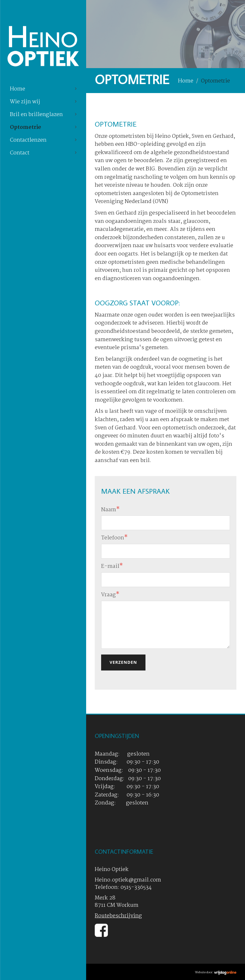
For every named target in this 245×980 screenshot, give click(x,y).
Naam (110, 510)
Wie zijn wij (25, 102)
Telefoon (114, 538)
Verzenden (123, 662)
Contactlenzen (28, 140)
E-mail (112, 566)
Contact (20, 153)
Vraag (110, 595)
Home (18, 89)
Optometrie (26, 127)
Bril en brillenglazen (36, 115)
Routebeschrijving (118, 916)
